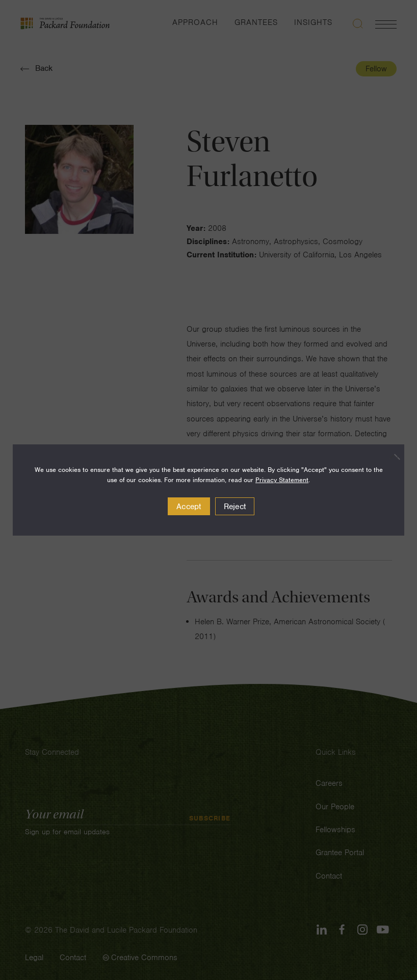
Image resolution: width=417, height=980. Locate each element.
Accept (189, 507)
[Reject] (392, 457)
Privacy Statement (282, 480)
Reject (235, 507)
